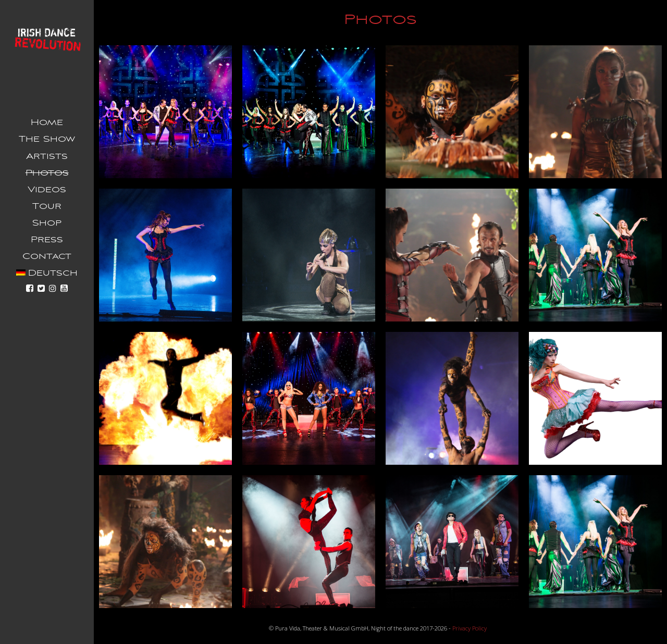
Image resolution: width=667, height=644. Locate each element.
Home (47, 122)
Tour (47, 206)
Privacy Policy (470, 628)
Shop (47, 223)
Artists (47, 156)
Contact (47, 256)
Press (47, 240)
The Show (47, 139)
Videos (47, 190)
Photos (47, 173)
